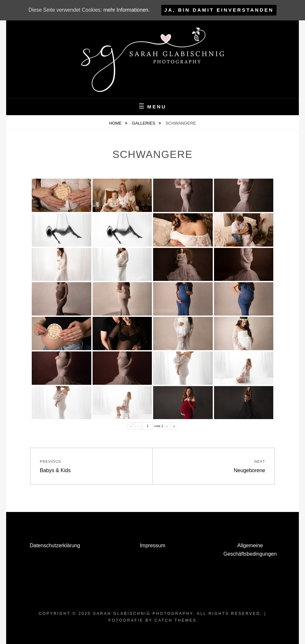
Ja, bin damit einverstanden (219, 10)
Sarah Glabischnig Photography (143, 614)
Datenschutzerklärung (55, 545)
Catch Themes (175, 620)
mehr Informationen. (126, 10)
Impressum (152, 545)
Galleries (144, 123)
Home (116, 123)
